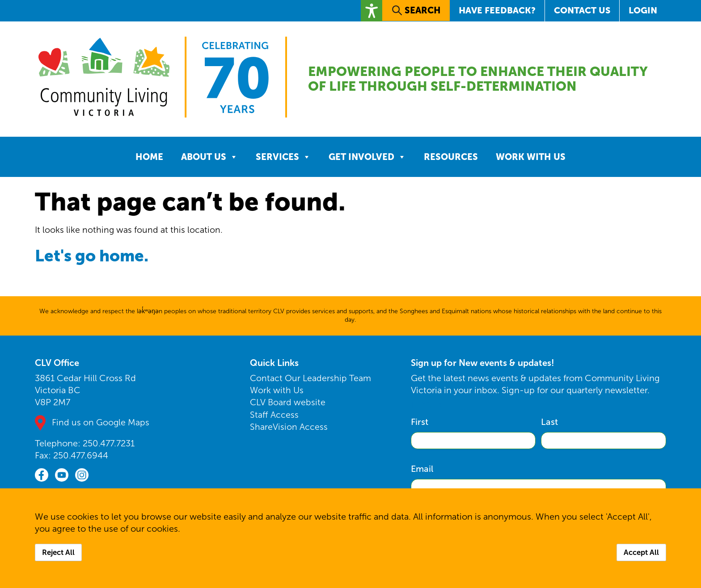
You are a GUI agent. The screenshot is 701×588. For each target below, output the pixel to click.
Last (549, 424)
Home (149, 159)
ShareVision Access (289, 429)
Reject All (59, 552)
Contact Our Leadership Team (311, 381)
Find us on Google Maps (101, 425)
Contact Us (582, 10)
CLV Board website (288, 405)
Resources (451, 159)
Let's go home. (97, 258)
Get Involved (367, 159)
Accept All (641, 552)
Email (422, 471)
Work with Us (531, 159)
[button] (370, 10)
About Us (209, 159)
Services (283, 159)
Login (643, 10)
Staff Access (274, 417)
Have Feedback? (496, 10)
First (420, 424)
